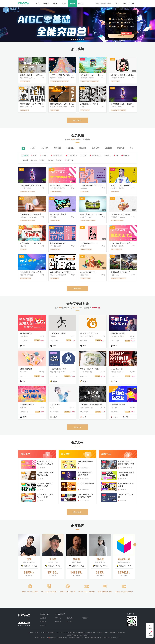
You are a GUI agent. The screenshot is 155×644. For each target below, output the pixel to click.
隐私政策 (70, 622)
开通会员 (125, 35)
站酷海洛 (43, 622)
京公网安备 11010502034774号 (59, 638)
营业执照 (114, 638)
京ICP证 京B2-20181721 (76, 638)
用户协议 (58, 622)
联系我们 (70, 618)
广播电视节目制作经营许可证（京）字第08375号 (97, 638)
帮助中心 (58, 618)
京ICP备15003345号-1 (42, 638)
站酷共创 (43, 625)
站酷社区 (43, 618)
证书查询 (85, 618)
